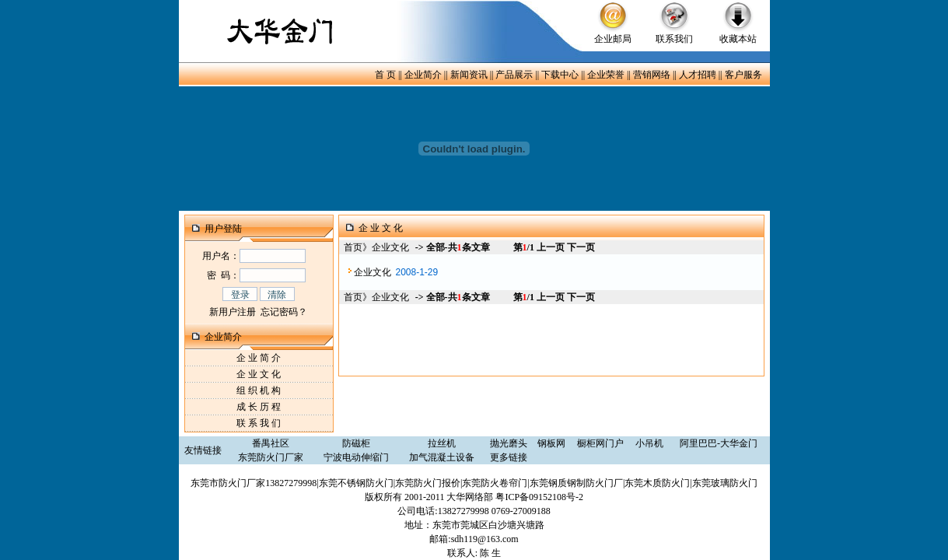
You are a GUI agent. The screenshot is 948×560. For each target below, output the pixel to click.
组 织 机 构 (259, 390)
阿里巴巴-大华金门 (719, 443)
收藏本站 (738, 39)
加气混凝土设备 (442, 457)
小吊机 (649, 443)
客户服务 (743, 75)
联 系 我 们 (259, 423)
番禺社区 (271, 443)
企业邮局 (613, 39)
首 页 (385, 75)
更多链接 (509, 457)
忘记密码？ (284, 312)
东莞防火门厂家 (271, 457)
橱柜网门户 (600, 443)
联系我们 (674, 39)
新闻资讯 (469, 75)
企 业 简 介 (259, 358)
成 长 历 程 (259, 407)
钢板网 (551, 443)
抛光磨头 (509, 443)
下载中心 (560, 75)
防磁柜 (356, 443)
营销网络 (652, 75)
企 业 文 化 (259, 374)
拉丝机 (442, 443)
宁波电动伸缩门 (356, 457)
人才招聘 (698, 75)
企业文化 (373, 272)
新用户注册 (233, 312)
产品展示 (514, 75)
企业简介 (423, 75)
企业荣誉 (606, 75)
